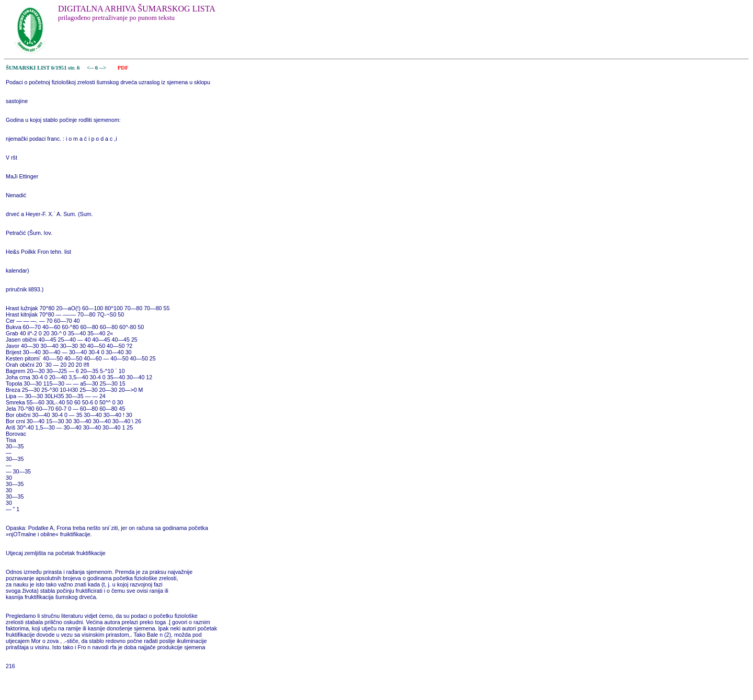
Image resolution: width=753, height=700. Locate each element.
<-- (90, 68)
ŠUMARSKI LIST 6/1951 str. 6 (43, 68)
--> (104, 68)
